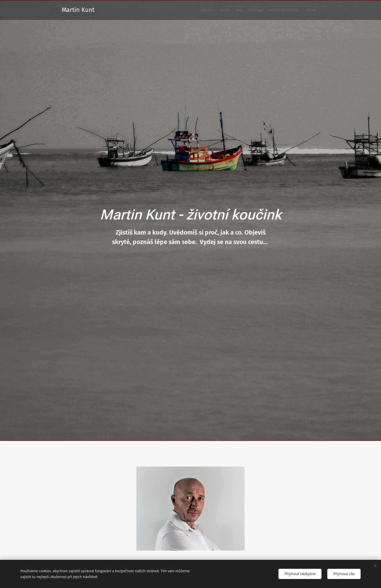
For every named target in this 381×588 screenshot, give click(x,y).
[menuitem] (271, 10)
